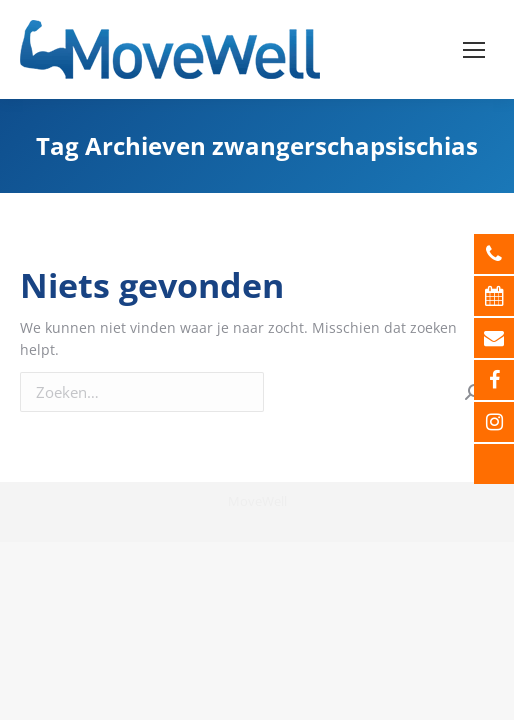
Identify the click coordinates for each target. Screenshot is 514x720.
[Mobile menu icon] (474, 50)
